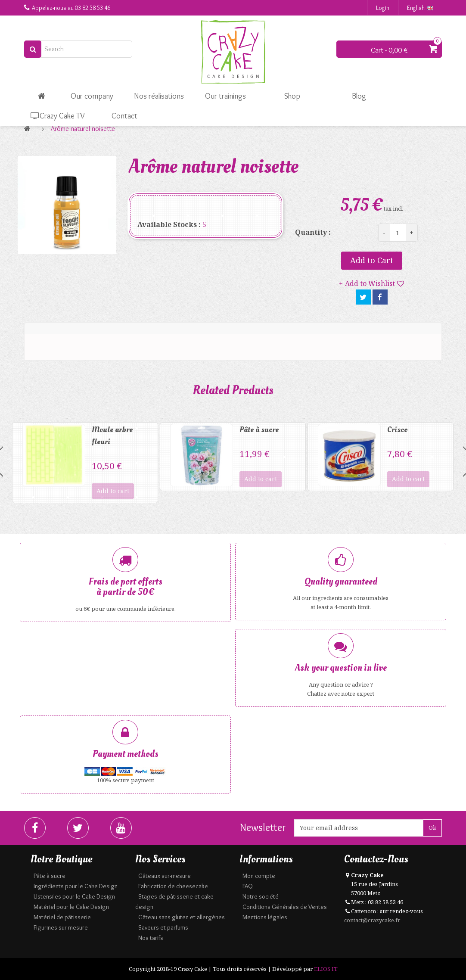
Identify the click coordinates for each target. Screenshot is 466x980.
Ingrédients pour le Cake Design (76, 886)
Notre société (261, 896)
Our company (92, 96)
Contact (124, 116)
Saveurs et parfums (163, 927)
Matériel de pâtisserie (62, 917)
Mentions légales (265, 917)
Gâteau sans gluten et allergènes (182, 917)
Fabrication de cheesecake (173, 886)
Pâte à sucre (259, 430)
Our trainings (225, 96)
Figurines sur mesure (61, 927)
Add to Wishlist (370, 283)
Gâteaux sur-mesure (165, 876)
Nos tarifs (151, 938)
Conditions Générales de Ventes (285, 907)
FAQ (248, 886)
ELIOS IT (326, 969)
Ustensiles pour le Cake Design (74, 896)
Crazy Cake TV (58, 116)
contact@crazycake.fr (372, 920)
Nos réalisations (159, 96)
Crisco (397, 430)
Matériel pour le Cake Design (71, 907)
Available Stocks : (169, 224)
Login (383, 8)
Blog (359, 96)
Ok (432, 828)
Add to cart (113, 491)
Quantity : (313, 232)
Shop (292, 96)
